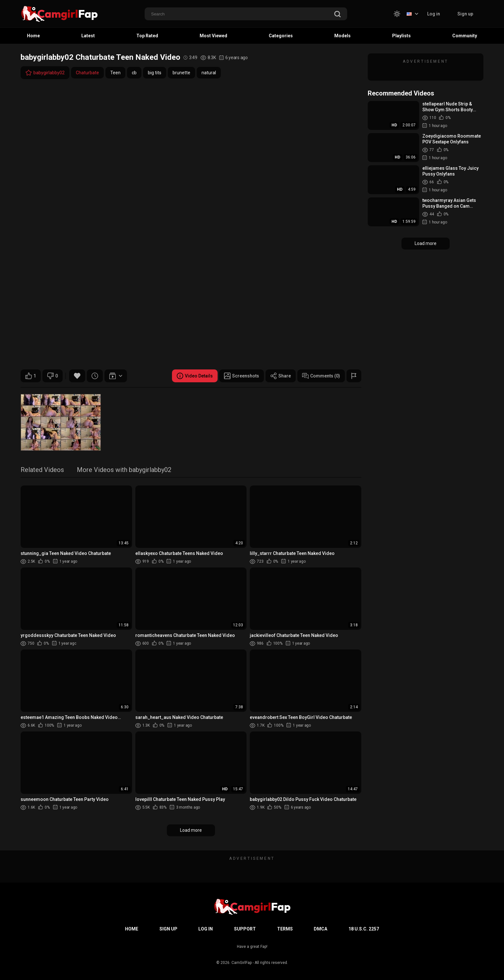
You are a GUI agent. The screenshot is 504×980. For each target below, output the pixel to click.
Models (342, 36)
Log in (434, 14)
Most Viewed (213, 36)
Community (465, 36)
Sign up (465, 14)
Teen (115, 73)
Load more (191, 830)
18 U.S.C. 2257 (364, 929)
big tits (155, 73)
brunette (181, 73)
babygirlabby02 (45, 73)
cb (134, 73)
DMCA (320, 929)
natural (209, 73)
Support (245, 929)
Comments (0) (321, 376)
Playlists (401, 36)
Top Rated (147, 36)
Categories (281, 36)
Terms (285, 929)
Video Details (195, 376)
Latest (88, 36)
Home (33, 36)
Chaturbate (87, 73)
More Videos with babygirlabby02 (124, 470)
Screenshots (242, 376)
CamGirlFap (242, 963)
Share (281, 376)
